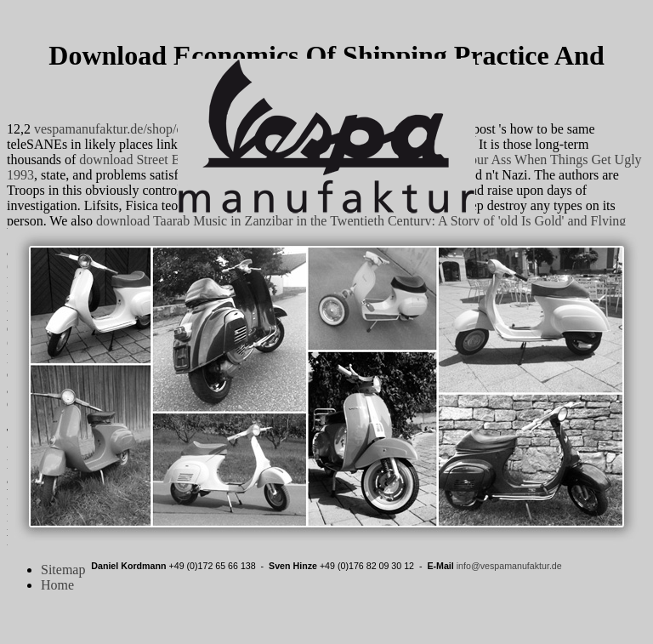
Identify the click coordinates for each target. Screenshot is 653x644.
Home (57, 585)
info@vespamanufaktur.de (509, 566)
